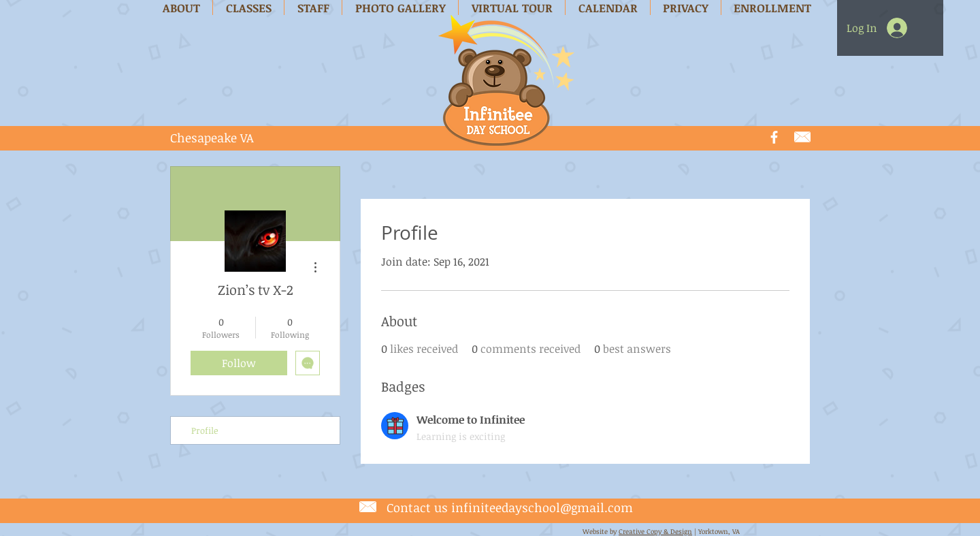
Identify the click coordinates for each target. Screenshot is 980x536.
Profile (205, 430)
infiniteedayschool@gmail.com (542, 507)
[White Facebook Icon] (774, 137)
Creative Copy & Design (655, 531)
